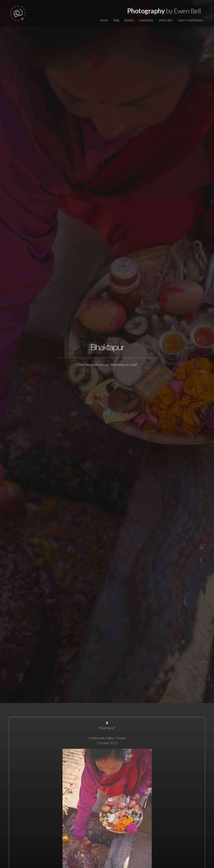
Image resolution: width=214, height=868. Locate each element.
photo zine (166, 20)
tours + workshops (190, 20)
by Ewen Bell (164, 11)
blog (116, 20)
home (104, 20)
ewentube (146, 20)
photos (129, 20)
